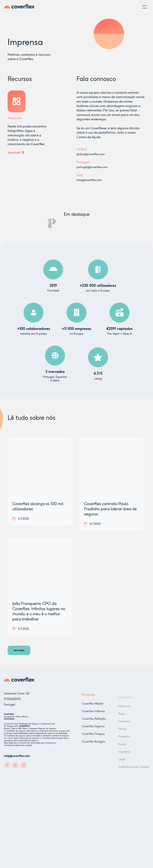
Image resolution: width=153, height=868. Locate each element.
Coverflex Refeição (94, 724)
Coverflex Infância (93, 716)
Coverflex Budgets (94, 746)
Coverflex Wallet (93, 708)
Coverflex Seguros (93, 731)
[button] (145, 7)
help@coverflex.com (17, 758)
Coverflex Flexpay (93, 739)
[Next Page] (19, 650)
